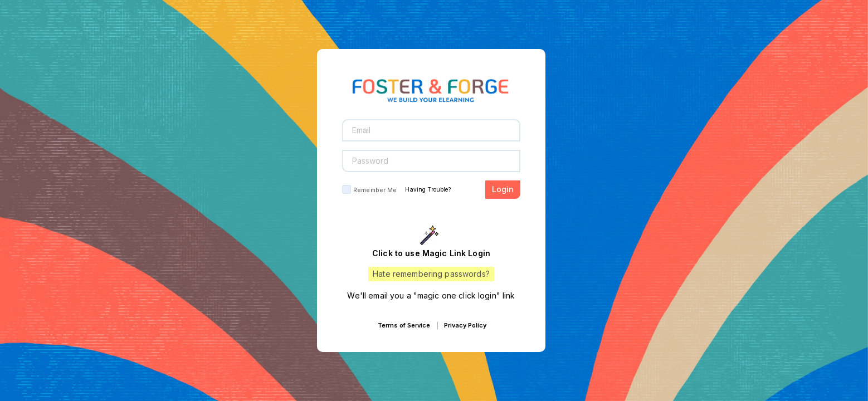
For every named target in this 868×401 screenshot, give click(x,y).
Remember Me (375, 190)
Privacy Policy (465, 325)
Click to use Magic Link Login (431, 253)
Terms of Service (404, 325)
